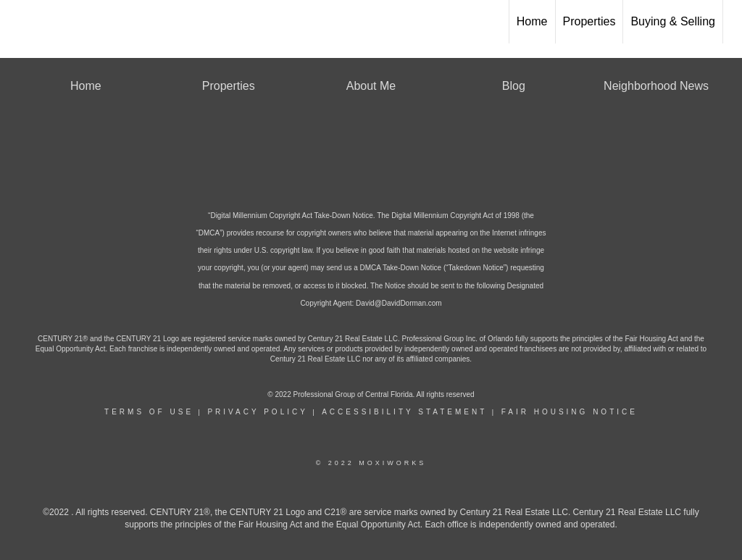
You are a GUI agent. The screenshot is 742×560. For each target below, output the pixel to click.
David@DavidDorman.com (399, 303)
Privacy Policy (257, 412)
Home (532, 21)
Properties (589, 21)
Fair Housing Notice (570, 412)
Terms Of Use (149, 412)
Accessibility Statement (404, 412)
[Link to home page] (18, 22)
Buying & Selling (673, 21)
